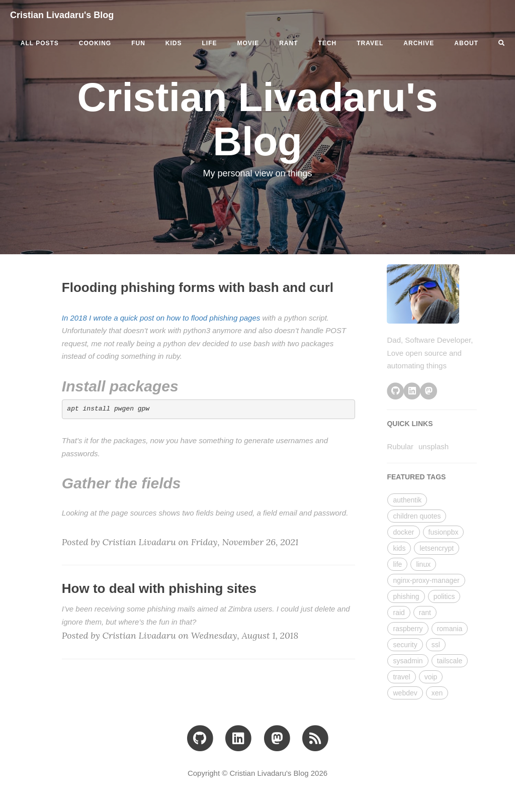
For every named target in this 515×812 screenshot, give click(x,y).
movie (248, 43)
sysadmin (408, 661)
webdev (405, 693)
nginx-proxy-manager (426, 580)
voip (431, 677)
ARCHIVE (419, 43)
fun (138, 43)
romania (450, 629)
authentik (407, 500)
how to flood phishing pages (213, 318)
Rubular (400, 446)
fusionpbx (444, 532)
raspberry (408, 629)
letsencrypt (437, 548)
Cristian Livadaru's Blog (62, 15)
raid (399, 613)
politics (444, 596)
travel (370, 43)
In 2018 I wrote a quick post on (114, 318)
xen (437, 693)
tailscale (450, 661)
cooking (95, 43)
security (405, 645)
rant (288, 43)
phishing (406, 596)
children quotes (417, 516)
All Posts (40, 43)
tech (328, 43)
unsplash (434, 446)
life (210, 43)
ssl (436, 645)
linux (423, 564)
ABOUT (466, 43)
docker (403, 532)
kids (174, 43)
